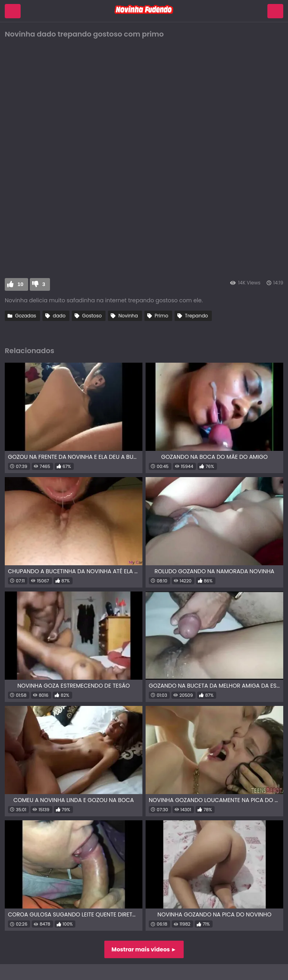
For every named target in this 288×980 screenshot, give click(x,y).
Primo (161, 316)
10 (20, 284)
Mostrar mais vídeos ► (144, 949)
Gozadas (26, 316)
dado (59, 316)
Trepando (196, 316)
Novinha (128, 316)
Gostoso (92, 316)
